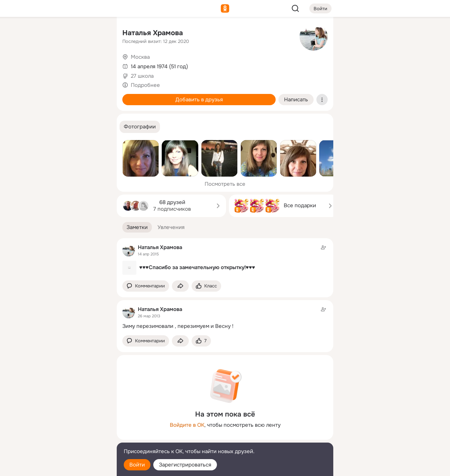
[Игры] (96, 96)
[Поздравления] (65, 96)
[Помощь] (34, 127)
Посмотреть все (225, 184)
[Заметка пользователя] (225, 259)
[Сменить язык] (65, 437)
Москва (140, 57)
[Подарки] (34, 96)
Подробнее (145, 85)
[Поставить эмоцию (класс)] (206, 286)
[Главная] (34, 34)
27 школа (142, 76)
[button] (140, 127)
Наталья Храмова (153, 33)
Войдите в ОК (187, 425)
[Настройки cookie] (65, 467)
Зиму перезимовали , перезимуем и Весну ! (178, 326)
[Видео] (96, 65)
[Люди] (65, 65)
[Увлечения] (65, 34)
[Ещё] (65, 422)
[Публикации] (34, 65)
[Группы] (96, 34)
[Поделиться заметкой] (180, 286)
